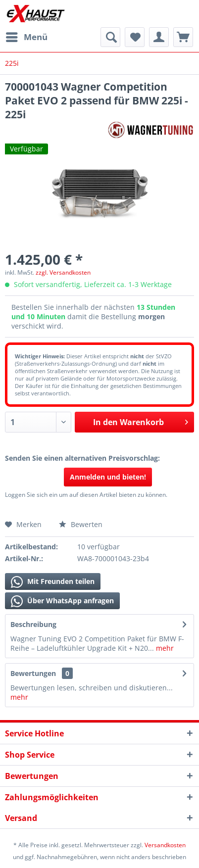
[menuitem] (26, 37)
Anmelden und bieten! (108, 477)
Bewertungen (33, 673)
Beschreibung (33, 624)
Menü (27, 36)
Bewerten (81, 524)
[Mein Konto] (159, 37)
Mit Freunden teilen (53, 582)
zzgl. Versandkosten (63, 272)
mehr (164, 648)
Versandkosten (165, 845)
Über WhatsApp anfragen (62, 601)
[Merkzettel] (135, 37)
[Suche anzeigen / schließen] (110, 37)
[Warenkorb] (183, 37)
